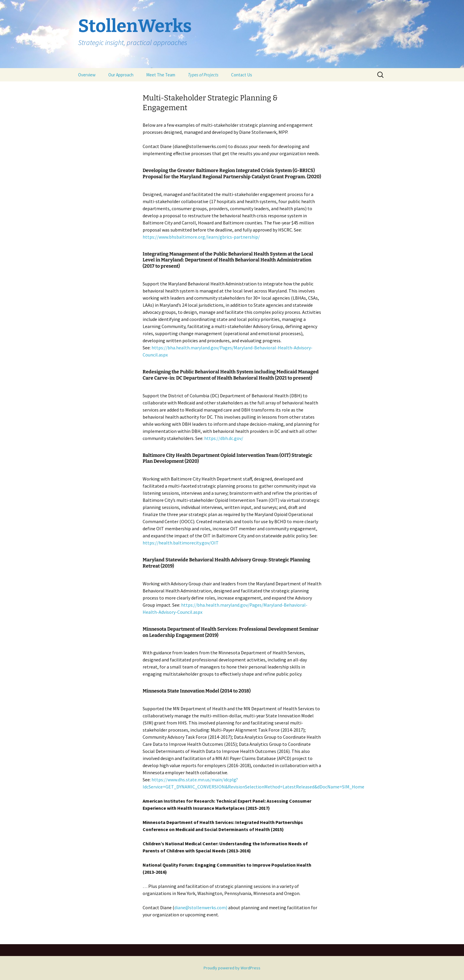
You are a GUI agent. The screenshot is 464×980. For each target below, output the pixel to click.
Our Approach (121, 75)
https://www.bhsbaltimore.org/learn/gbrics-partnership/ (201, 237)
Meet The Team (161, 75)
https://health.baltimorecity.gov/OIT (181, 543)
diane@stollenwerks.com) (201, 907)
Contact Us (242, 75)
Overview (87, 75)
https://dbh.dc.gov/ (224, 438)
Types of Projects (203, 75)
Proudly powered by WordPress (232, 968)
